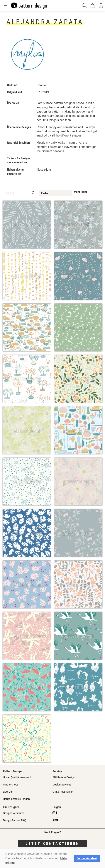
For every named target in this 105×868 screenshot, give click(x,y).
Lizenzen (8, 792)
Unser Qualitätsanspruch (17, 777)
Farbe (45, 193)
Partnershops (11, 785)
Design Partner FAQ (15, 820)
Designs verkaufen (14, 813)
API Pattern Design (63, 777)
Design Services (62, 785)
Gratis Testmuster (63, 792)
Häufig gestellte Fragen (16, 799)
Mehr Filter (81, 192)
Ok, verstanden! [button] (87, 858)
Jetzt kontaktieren (52, 843)
